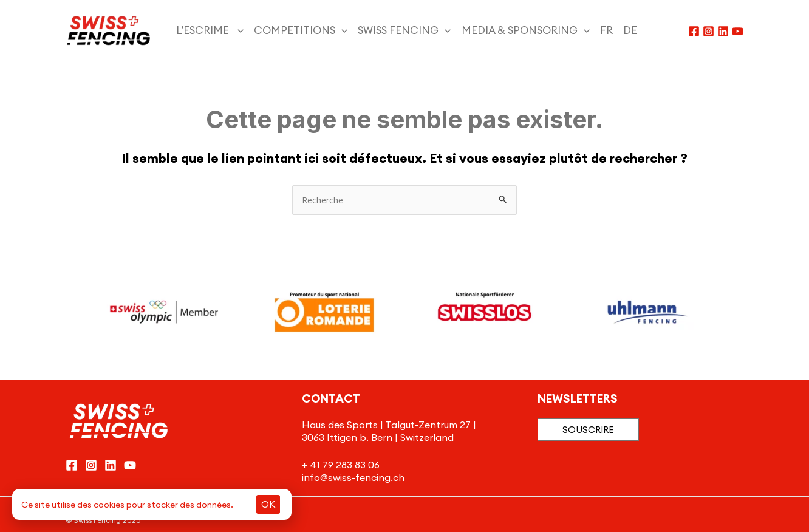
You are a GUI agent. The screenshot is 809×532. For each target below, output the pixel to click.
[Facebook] (694, 31)
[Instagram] (708, 31)
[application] (237, 30)
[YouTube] (738, 31)
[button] (588, 430)
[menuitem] (612, 30)
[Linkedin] (723, 31)
